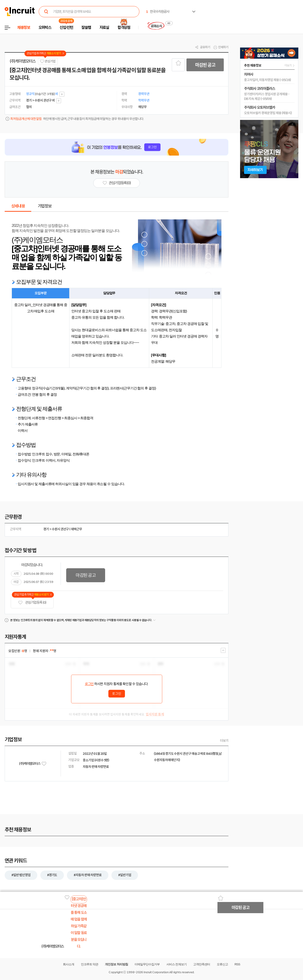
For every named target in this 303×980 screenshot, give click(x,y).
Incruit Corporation (156, 972)
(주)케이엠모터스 (23, 61)
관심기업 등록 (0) (32, 603)
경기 (46, 529)
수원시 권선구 (60, 529)
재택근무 (76, 529)
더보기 (224, 741)
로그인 (89, 684)
